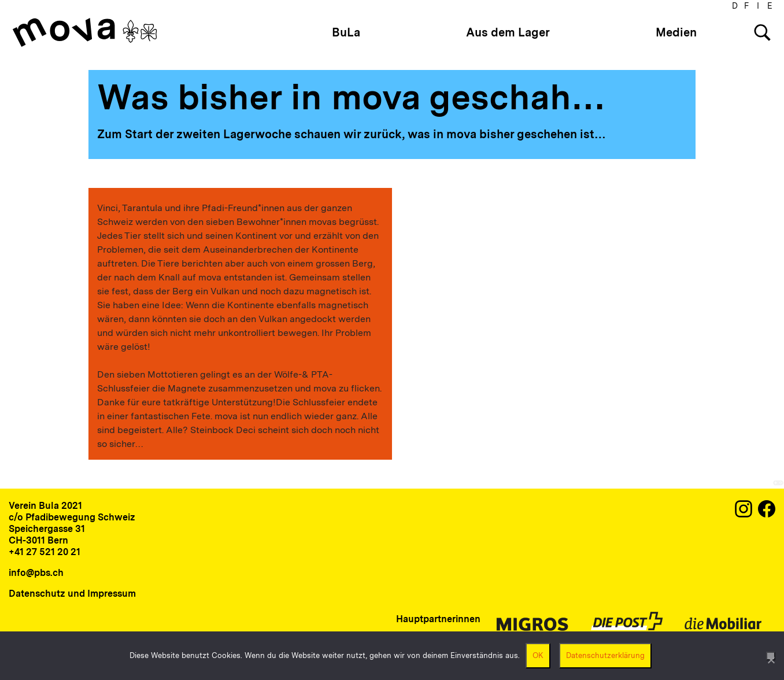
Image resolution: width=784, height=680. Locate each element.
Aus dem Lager (508, 32)
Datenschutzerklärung (605, 655)
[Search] (762, 33)
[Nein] (771, 656)
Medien (676, 32)
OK (538, 655)
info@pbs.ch (36, 573)
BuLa (346, 32)
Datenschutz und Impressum (72, 594)
